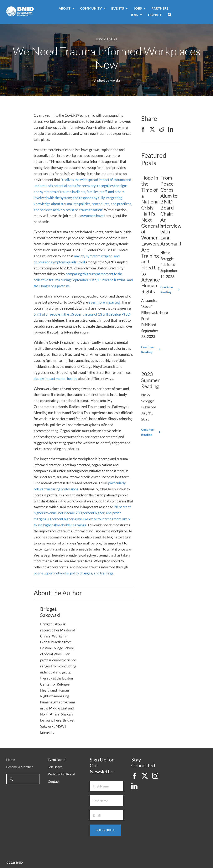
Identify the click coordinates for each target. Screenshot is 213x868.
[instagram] (155, 776)
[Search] (11, 779)
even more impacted (104, 302)
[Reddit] (161, 129)
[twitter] (145, 776)
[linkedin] (134, 786)
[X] (152, 129)
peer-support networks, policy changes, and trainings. (74, 573)
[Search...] (23, 779)
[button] (170, 15)
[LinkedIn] (171, 129)
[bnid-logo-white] (20, 8)
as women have (92, 216)
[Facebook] (143, 129)
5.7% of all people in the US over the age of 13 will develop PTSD (82, 314)
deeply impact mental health (55, 379)
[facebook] (134, 776)
